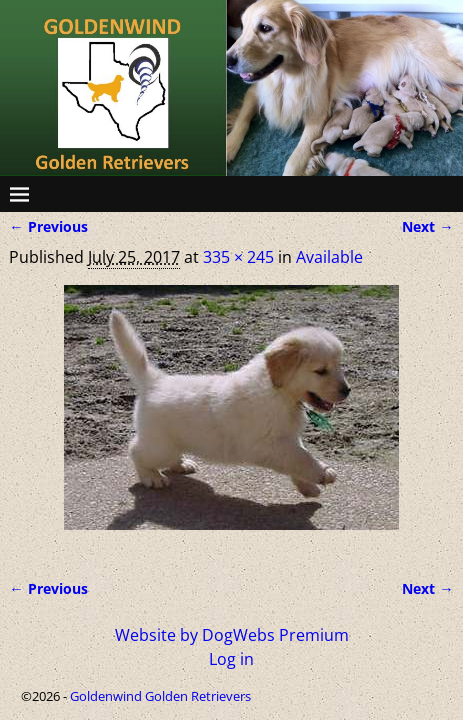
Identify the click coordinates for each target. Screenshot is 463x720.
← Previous (48, 226)
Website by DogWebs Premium (232, 635)
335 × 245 (238, 257)
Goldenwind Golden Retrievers (160, 696)
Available (329, 257)
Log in (231, 659)
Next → (427, 226)
